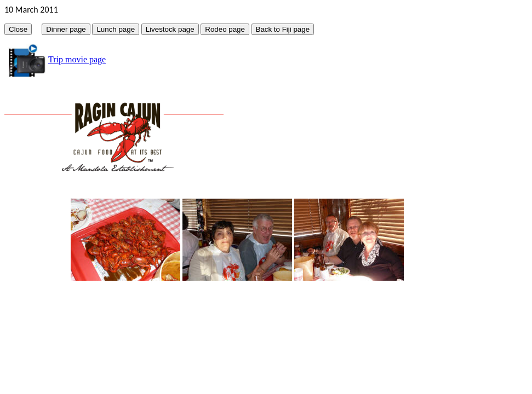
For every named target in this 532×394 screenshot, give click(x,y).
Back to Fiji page (283, 29)
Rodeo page (225, 29)
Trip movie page (77, 59)
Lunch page (116, 29)
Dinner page (66, 29)
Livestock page (170, 29)
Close (18, 29)
